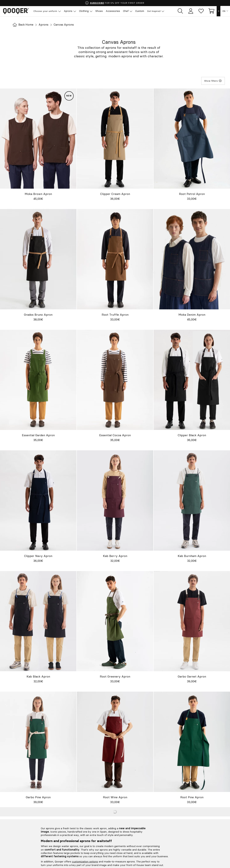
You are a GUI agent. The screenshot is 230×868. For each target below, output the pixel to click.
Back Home (23, 25)
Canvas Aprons (65, 25)
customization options (85, 862)
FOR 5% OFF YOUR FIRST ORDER (115, 3)
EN (224, 11)
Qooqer (17, 11)
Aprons (45, 25)
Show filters (213, 81)
